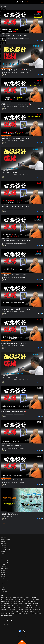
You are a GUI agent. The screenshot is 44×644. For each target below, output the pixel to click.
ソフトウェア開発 (6, 550)
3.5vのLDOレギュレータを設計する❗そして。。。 (17, 309)
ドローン (31, 609)
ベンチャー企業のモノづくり (12, 611)
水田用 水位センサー (13, 613)
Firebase (15, 602)
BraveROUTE (22, 600)
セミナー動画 (20, 609)
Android (3, 598)
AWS (11, 598)
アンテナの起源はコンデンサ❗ (11, 377)
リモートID (21, 611)
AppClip (7, 598)
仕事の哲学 (26, 611)
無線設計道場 (8, 68)
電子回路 (16, 38)
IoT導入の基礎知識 (6, 539)
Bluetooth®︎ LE (27, 598)
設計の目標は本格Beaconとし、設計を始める (15, 343)
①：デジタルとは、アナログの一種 (12, 480)
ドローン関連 (4, 566)
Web (12, 607)
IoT (19, 38)
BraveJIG (11, 600)
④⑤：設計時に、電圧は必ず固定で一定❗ (14, 412)
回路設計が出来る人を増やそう (11, 514)
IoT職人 (11, 603)
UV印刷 (6, 607)
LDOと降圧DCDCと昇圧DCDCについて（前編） (16, 207)
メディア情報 (5, 581)
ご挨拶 (4, 589)
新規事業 (3, 573)
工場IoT (39, 611)
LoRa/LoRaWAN (35, 603)
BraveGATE (34, 598)
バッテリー (3, 611)
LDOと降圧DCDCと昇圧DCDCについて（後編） (16, 138)
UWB (9, 607)
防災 (40, 613)
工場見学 (3, 613)
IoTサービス (5, 560)
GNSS (23, 602)
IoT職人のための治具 (18, 603)
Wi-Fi (15, 607)
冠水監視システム (33, 611)
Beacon (14, 598)
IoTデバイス (5, 562)
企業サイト (5, 624)
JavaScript (25, 603)
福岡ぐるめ (5, 591)
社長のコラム (4, 512)
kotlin (30, 603)
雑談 (3, 587)
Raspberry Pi (28, 605)
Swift (2, 607)
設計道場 (3, 34)
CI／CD (34, 600)
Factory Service (9, 602)
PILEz (18, 605)
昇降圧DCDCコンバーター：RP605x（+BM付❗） (16, 104)
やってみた (35, 607)
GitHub (20, 602)
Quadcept (27, 38)
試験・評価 (32, 613)
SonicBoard (38, 605)
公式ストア (5, 621)
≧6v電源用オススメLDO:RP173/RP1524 (14, 275)
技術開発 (3, 541)
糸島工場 (3, 575)
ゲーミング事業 (5, 569)
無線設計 (4, 546)
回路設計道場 (8, 34)
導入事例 (3, 564)
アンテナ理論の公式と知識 (9, 172)
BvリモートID (28, 600)
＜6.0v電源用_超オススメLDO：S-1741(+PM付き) (16, 241)
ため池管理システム (28, 607)
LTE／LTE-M (4, 605)
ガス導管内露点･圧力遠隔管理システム (9, 609)
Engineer (3, 602)
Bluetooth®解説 (20, 598)
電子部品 (8, 517)
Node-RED (14, 605)
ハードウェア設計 (10, 38)
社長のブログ (20, 613)
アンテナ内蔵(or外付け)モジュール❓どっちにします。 (18, 70)
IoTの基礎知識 (33, 602)
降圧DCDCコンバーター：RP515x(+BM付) (14, 36)
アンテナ (26, 72)
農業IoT (37, 613)
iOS (26, 602)
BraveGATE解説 (5, 600)
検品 (7, 613)
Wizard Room (20, 607)
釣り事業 (3, 571)
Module (9, 605)
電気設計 (4, 543)
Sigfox (33, 605)
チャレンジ (26, 609)
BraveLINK (16, 600)
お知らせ (4, 583)
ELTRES (38, 600)
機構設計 (4, 548)
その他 (3, 579)
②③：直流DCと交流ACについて (11, 446)
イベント (4, 585)
